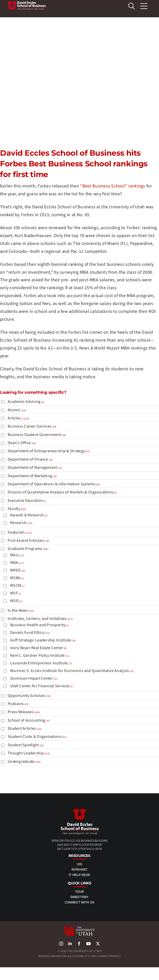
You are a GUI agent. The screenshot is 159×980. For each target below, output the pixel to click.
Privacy (115, 956)
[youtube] (89, 944)
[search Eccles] (132, 6)
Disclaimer (99, 956)
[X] (98, 944)
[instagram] (61, 944)
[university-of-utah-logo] (79, 928)
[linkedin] (70, 944)
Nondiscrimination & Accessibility (64, 956)
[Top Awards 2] (27, 3)
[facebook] (79, 944)
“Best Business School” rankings (113, 186)
